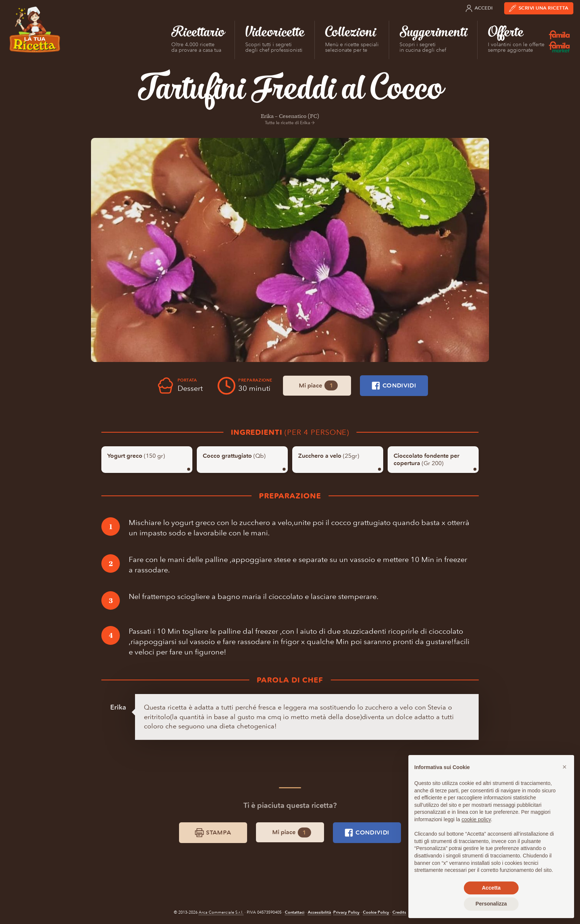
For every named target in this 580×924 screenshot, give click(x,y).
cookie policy (476, 819)
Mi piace (318, 385)
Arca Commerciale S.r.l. (221, 912)
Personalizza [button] (491, 904)
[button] (564, 767)
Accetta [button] (491, 888)
